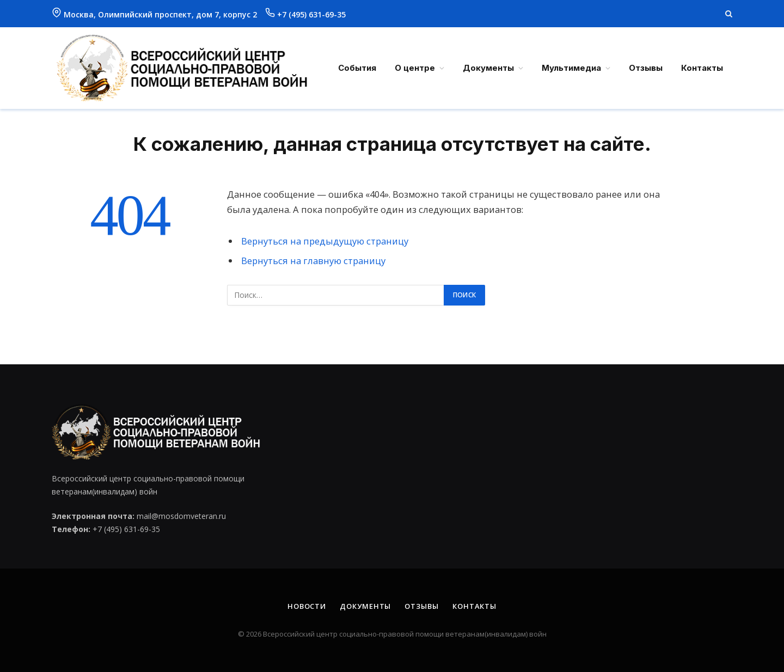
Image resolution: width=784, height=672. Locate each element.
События (357, 68)
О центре (415, 68)
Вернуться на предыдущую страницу (325, 241)
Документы (488, 68)
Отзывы (646, 68)
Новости (307, 606)
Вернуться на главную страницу (313, 261)
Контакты (702, 68)
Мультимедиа (571, 68)
